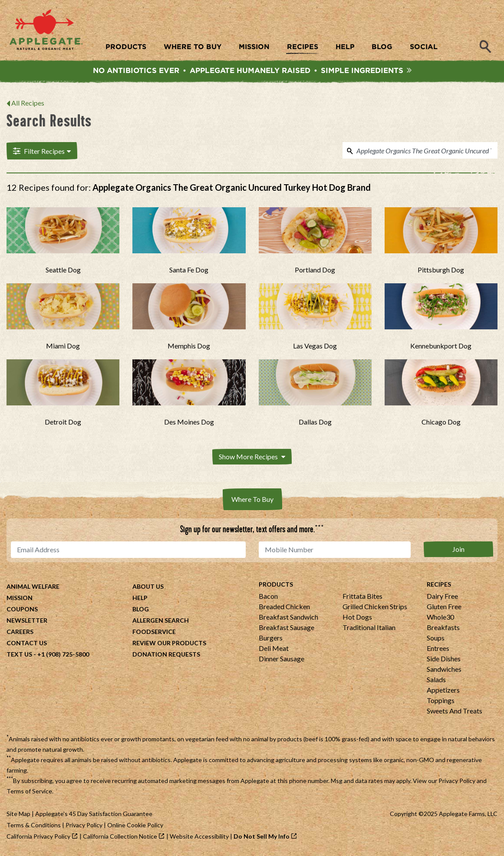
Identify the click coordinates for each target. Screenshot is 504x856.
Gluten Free (444, 606)
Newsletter (27, 620)
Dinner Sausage (282, 659)
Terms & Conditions (34, 825)
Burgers (271, 638)
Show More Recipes (252, 456)
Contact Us (27, 643)
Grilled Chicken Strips (375, 606)
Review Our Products (169, 643)
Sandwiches (444, 669)
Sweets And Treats (455, 711)
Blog (141, 609)
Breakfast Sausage (287, 627)
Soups (436, 638)
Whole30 (440, 617)
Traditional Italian (369, 627)
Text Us (19, 654)
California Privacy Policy (38, 836)
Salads (436, 679)
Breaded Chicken (284, 606)
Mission (20, 598)
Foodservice (154, 632)
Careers (20, 632)
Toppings (441, 700)
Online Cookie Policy (135, 825)
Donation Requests (166, 654)
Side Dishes (444, 659)
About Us (148, 586)
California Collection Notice (120, 836)
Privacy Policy (457, 781)
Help (140, 598)
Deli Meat (274, 648)
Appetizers (443, 690)
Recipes (439, 584)
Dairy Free (442, 596)
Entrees (438, 648)
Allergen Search (161, 620)
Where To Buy (252, 499)
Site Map (18, 814)
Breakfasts (443, 627)
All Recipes (28, 103)
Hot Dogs (357, 617)
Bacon (268, 596)
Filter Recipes (42, 151)
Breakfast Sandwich (288, 617)
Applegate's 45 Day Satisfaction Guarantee (94, 814)
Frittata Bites (362, 596)
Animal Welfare (33, 586)
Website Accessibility (199, 836)
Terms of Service (29, 791)
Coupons (22, 609)
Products (276, 584)
